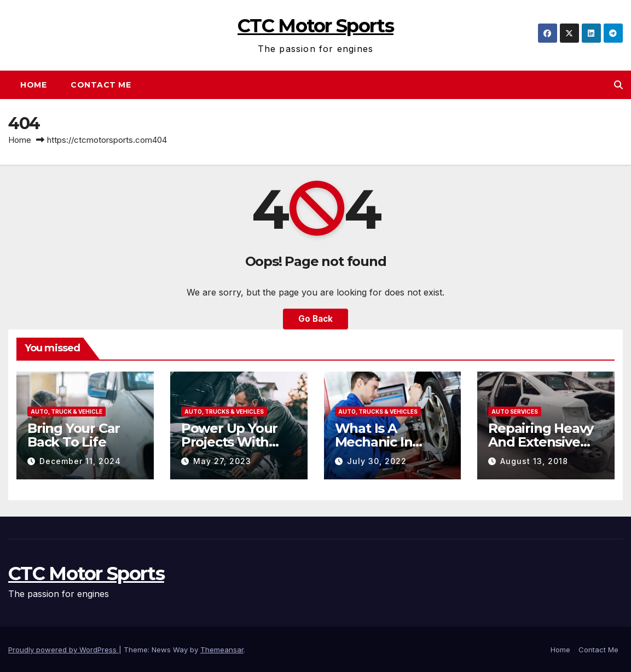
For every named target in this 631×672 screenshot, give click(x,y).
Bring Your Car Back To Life (74, 435)
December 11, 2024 (80, 461)
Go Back (315, 319)
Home (33, 85)
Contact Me (101, 85)
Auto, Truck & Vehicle (66, 412)
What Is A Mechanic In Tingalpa (374, 442)
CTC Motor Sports (315, 26)
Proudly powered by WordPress (63, 650)
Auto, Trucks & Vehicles (224, 412)
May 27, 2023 (222, 461)
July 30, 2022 (377, 461)
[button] (618, 85)
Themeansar (222, 650)
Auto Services (515, 412)
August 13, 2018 (534, 461)
